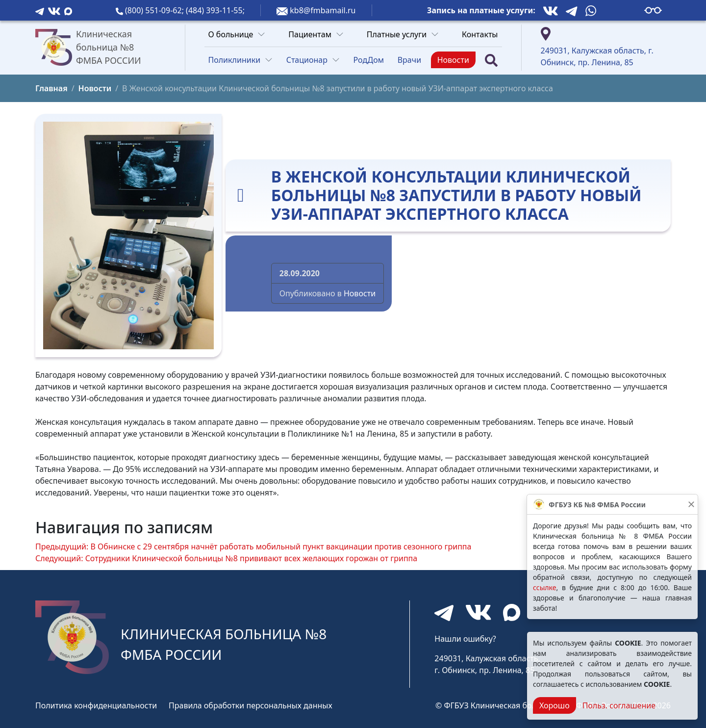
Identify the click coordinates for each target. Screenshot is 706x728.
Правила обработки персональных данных (251, 705)
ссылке (544, 587)
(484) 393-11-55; (215, 10)
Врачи (409, 60)
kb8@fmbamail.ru (323, 10)
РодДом (369, 60)
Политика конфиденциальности (96, 705)
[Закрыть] (691, 504)
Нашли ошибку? (465, 639)
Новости (453, 60)
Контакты (480, 34)
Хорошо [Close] (555, 705)
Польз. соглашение (619, 705)
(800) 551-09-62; (155, 10)
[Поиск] (491, 60)
